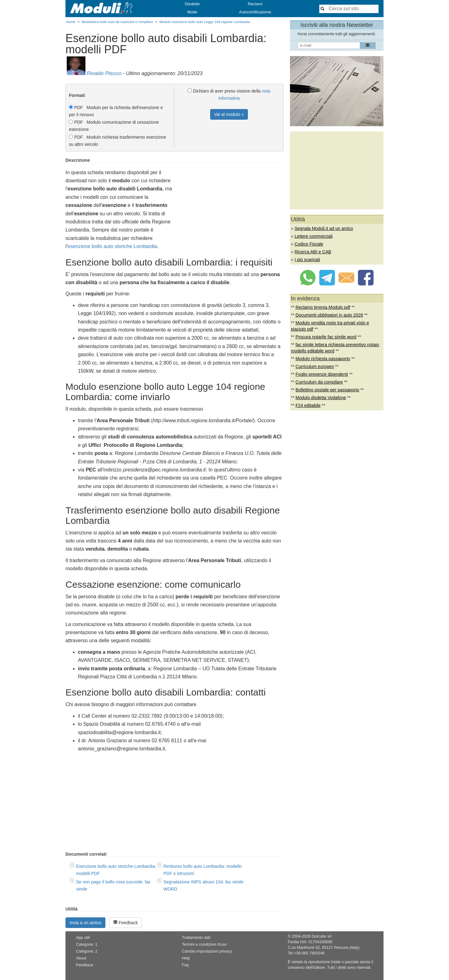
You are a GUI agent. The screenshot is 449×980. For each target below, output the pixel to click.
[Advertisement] (231, 201)
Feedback (126, 923)
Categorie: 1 (87, 944)
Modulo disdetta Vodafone (321, 398)
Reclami (255, 4)
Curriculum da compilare (319, 382)
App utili (83, 938)
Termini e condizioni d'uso (204, 944)
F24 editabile (308, 405)
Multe (192, 12)
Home (71, 22)
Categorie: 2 (87, 951)
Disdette (192, 4)
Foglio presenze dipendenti (322, 374)
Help (186, 958)
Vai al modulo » (229, 114)
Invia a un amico (85, 923)
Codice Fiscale (309, 244)
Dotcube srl (321, 936)
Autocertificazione (255, 12)
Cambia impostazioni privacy (207, 951)
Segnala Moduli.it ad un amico (324, 228)
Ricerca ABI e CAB (313, 252)
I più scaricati (307, 260)
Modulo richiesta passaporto (323, 359)
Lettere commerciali (314, 236)
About (81, 958)
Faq (185, 965)
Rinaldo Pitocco (104, 73)
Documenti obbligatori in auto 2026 (329, 315)
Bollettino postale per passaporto (327, 390)
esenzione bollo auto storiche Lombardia (112, 246)
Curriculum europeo (315, 366)
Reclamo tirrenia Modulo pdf (323, 307)
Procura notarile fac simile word (326, 337)
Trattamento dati (196, 938)
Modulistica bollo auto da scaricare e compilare (117, 22)
